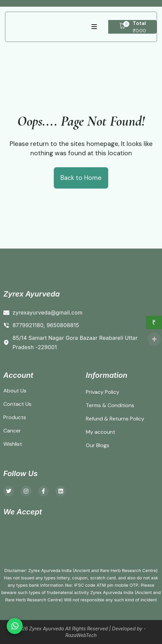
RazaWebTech (81, 635)
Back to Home (81, 178)
